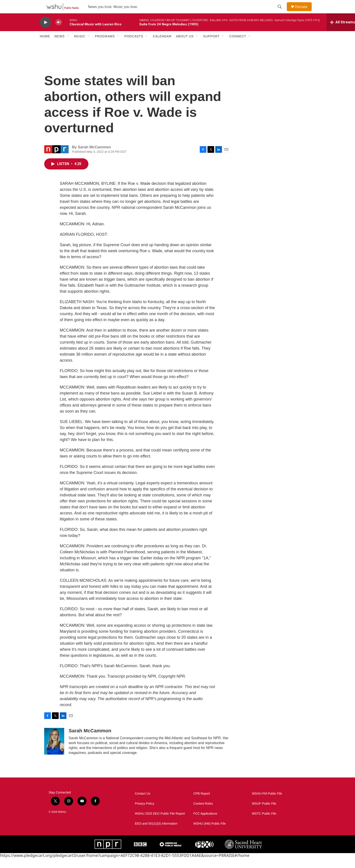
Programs (105, 46)
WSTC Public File (264, 824)
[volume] (59, 32)
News (60, 46)
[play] (45, 32)
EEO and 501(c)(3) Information (156, 834)
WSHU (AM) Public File (209, 834)
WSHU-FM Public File (267, 804)
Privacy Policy (145, 814)
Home (45, 46)
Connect (238, 46)
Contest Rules (203, 814)
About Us (185, 46)
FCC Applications (205, 824)
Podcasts (134, 46)
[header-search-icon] (282, 12)
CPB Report (202, 804)
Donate (304, 12)
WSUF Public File (264, 814)
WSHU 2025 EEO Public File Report (160, 824)
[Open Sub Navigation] (68, 46)
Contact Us (143, 804)
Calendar (162, 46)
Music (80, 46)
